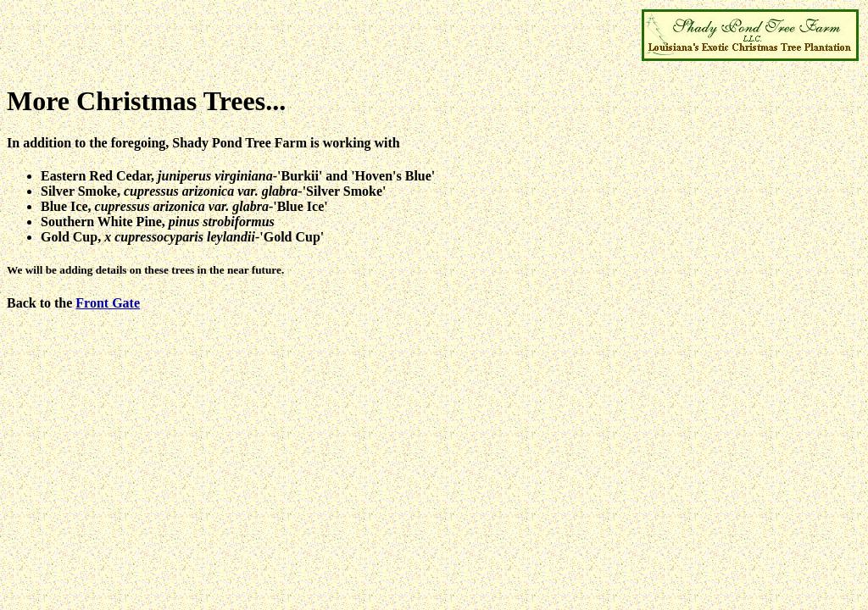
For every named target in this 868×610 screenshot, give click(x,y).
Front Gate (108, 303)
